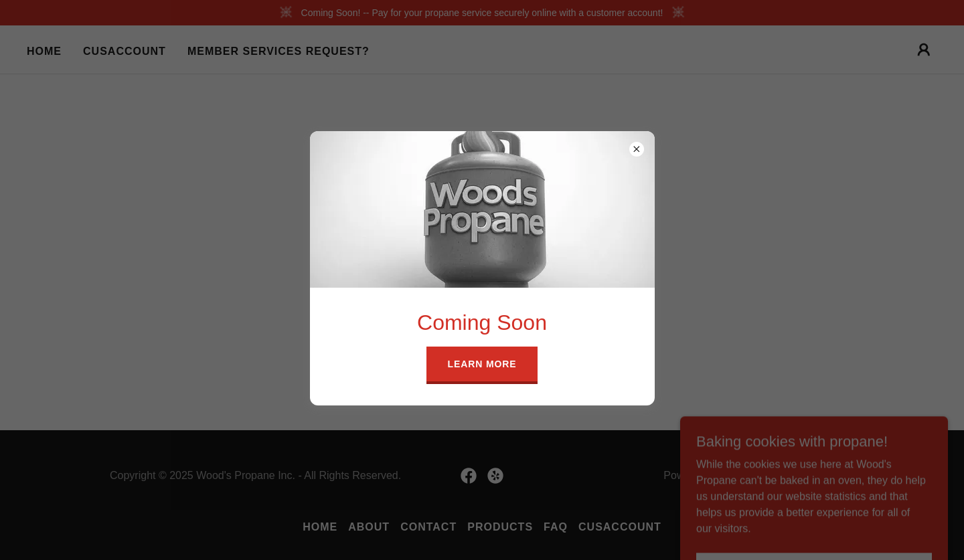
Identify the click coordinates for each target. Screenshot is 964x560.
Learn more (482, 364)
